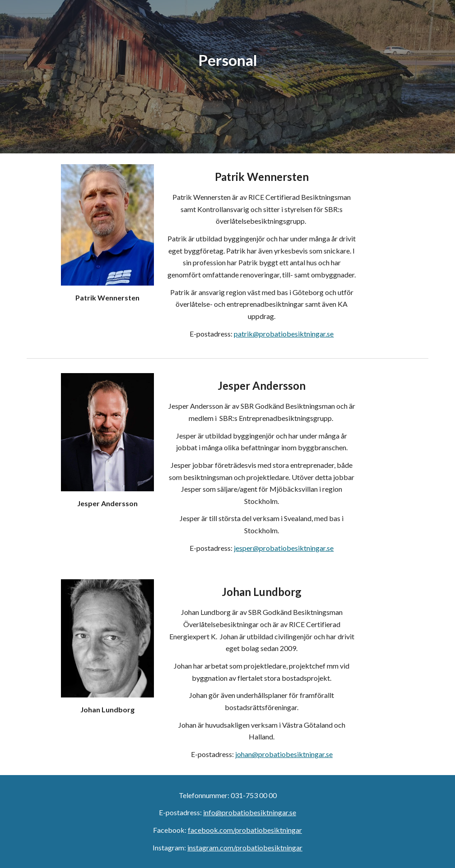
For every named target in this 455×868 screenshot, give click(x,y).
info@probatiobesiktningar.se (250, 812)
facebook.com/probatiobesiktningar (245, 830)
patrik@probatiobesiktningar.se (284, 334)
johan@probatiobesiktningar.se (284, 754)
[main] (227, 77)
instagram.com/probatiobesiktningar (245, 847)
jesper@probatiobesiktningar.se (284, 548)
